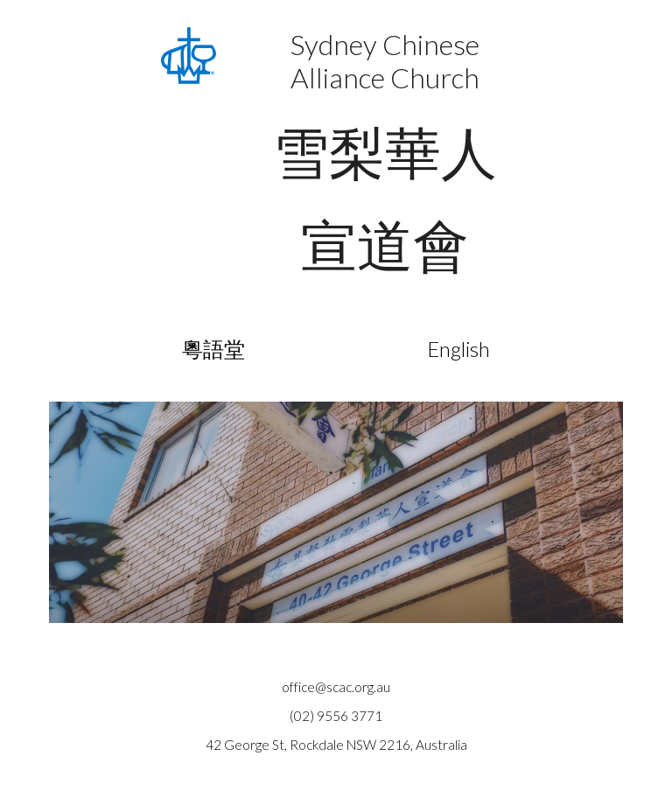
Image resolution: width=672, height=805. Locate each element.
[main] (385, 160)
